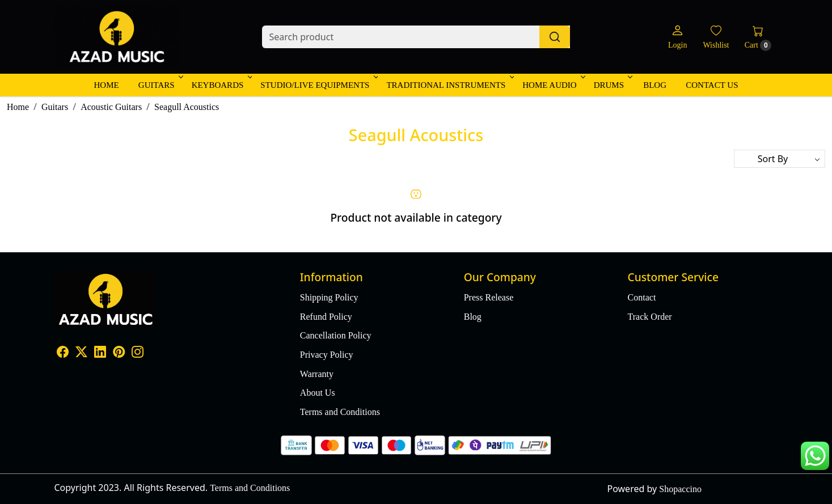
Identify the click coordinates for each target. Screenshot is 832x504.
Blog (655, 85)
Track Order (650, 317)
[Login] (677, 37)
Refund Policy (326, 317)
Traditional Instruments (449, 85)
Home (106, 85)
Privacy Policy (327, 355)
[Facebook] (63, 353)
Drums (612, 85)
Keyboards (221, 85)
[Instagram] (138, 353)
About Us (318, 393)
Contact (642, 297)
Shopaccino (680, 489)
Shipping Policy (329, 297)
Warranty (317, 374)
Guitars (160, 85)
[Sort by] (780, 159)
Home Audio (553, 85)
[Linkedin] (100, 353)
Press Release (489, 297)
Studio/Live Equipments (318, 85)
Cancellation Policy (336, 335)
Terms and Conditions (340, 412)
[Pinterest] (119, 353)
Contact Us (712, 85)
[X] (81, 353)
